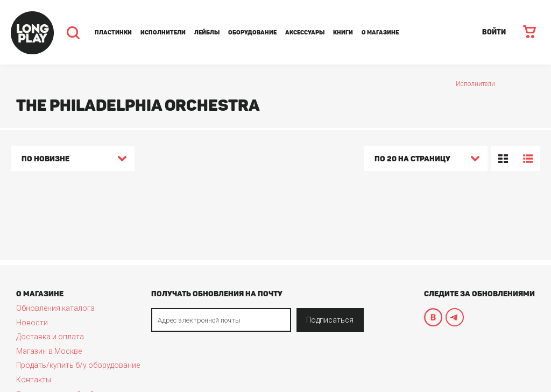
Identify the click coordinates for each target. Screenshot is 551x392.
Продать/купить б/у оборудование (78, 365)
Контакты (34, 380)
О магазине (380, 33)
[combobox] (73, 160)
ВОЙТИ (494, 32)
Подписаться (330, 320)
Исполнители (163, 33)
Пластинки (113, 33)
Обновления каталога (55, 308)
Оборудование (252, 33)
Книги (343, 33)
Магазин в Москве (49, 351)
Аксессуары (305, 33)
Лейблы (207, 33)
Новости (32, 323)
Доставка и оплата (50, 337)
